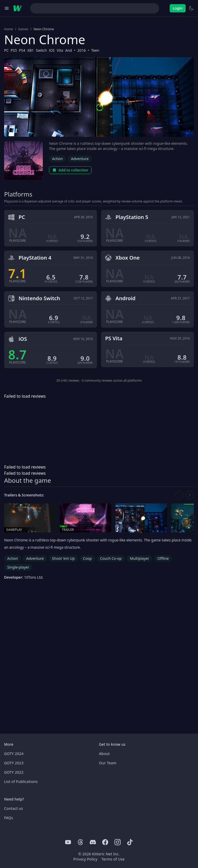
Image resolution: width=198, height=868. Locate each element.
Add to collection (70, 170)
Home (9, 29)
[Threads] (80, 842)
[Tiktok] (130, 842)
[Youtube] (68, 842)
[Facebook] (105, 842)
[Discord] (93, 842)
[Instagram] (118, 842)
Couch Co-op (111, 558)
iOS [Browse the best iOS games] (52, 50)
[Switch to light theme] (191, 8)
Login (178, 8)
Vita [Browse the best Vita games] (60, 50)
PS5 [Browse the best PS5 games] (14, 50)
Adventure (80, 159)
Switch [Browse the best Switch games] (41, 50)
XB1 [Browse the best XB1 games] (31, 50)
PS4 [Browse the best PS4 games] (22, 50)
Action (57, 159)
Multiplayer (140, 558)
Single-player (18, 567)
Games (23, 29)
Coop (87, 558)
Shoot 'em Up (63, 558)
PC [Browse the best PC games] (6, 50)
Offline (163, 558)
